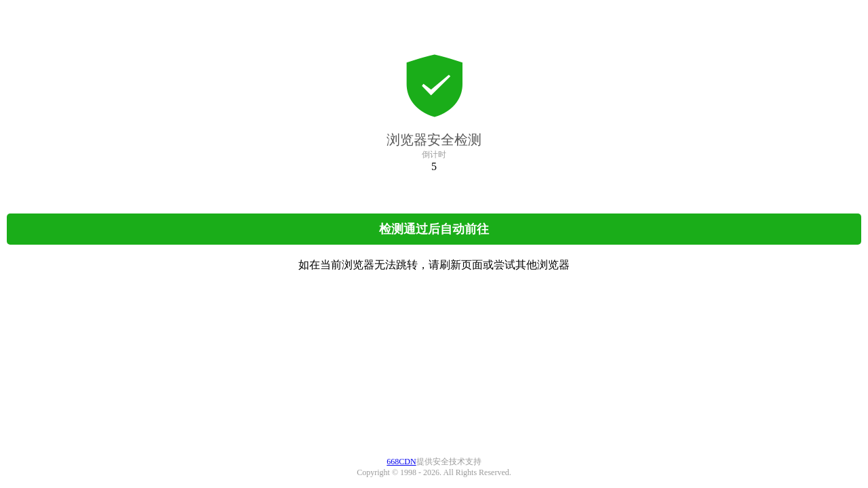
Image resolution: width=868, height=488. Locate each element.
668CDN (401, 462)
